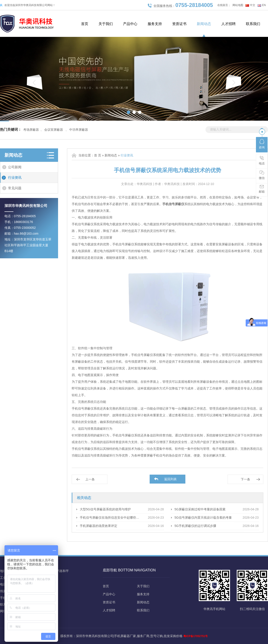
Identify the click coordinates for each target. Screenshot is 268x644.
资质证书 (179, 24)
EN (264, 5)
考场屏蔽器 (31, 130)
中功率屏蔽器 (79, 130)
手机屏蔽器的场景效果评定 (98, 526)
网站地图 (238, 5)
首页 (85, 24)
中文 (253, 5)
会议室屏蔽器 (54, 130)
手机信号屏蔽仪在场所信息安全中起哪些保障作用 (110, 518)
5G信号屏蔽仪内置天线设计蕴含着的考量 (203, 518)
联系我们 (253, 24)
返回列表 (170, 479)
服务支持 (155, 24)
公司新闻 (15, 167)
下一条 (245, 479)
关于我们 (106, 24)
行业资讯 (15, 178)
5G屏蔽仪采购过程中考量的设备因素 (200, 509)
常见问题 (15, 188)
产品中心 (130, 24)
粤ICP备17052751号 (196, 636)
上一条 (90, 479)
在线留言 (223, 5)
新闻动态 (204, 24)
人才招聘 (228, 24)
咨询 (262, 144)
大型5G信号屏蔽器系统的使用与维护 (105, 509)
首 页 (98, 155)
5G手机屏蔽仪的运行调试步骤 (195, 526)
